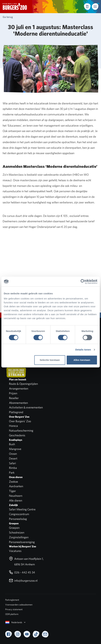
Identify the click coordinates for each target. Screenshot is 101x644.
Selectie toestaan (50, 360)
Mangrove (15, 449)
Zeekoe (14, 482)
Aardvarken (16, 486)
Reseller (14, 398)
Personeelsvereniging (22, 542)
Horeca (13, 426)
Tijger (12, 491)
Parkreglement (12, 600)
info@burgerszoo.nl (23, 581)
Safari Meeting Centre (22, 509)
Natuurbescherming (21, 431)
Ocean (13, 454)
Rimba (13, 468)
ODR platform (12, 614)
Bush (12, 444)
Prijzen (13, 393)
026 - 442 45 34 (22, 572)
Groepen (14, 528)
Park (12, 473)
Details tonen (83, 350)
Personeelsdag (18, 519)
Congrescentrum (19, 514)
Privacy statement (14, 609)
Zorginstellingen (19, 537)
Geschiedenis (17, 435)
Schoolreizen (17, 532)
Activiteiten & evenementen (26, 407)
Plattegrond (16, 412)
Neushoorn (16, 496)
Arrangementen (19, 388)
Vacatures (15, 551)
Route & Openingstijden (23, 384)
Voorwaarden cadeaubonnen (19, 605)
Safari (12, 463)
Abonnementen (18, 403)
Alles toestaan (82, 360)
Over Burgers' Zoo (20, 421)
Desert (13, 458)
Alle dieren (16, 500)
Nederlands (16, 622)
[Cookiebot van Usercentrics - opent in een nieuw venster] (83, 282)
